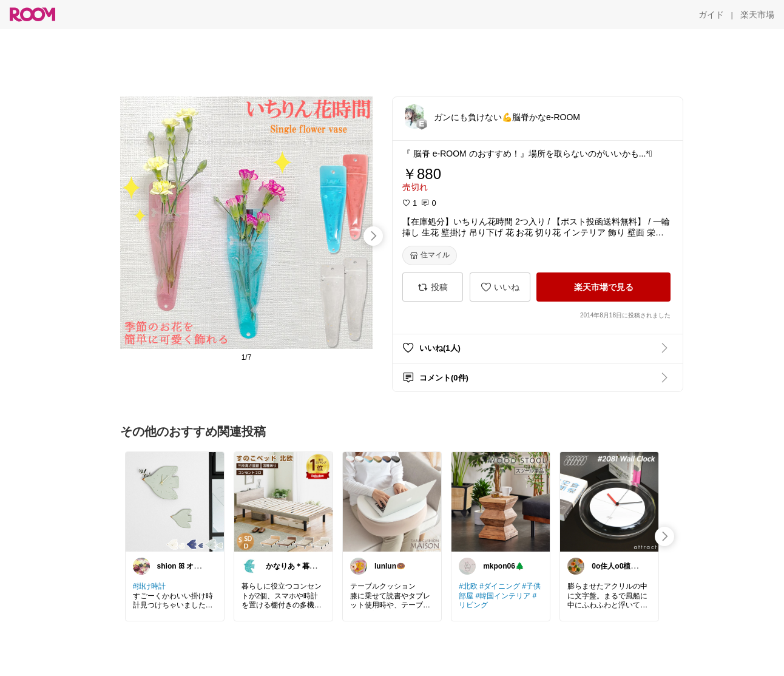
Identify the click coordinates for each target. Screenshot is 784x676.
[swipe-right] (373, 236)
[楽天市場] (757, 15)
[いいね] (500, 287)
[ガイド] (711, 15)
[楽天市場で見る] (603, 287)
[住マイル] (430, 255)
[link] (175, 501)
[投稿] (433, 287)
